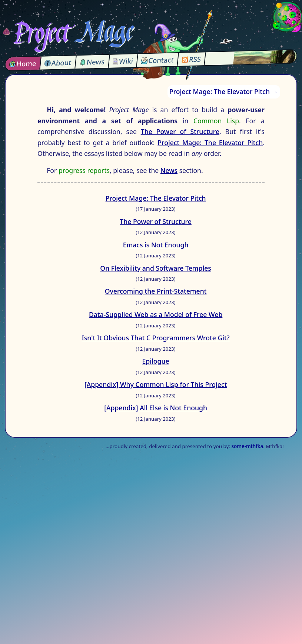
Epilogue (156, 361)
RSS (192, 59)
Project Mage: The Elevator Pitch (210, 143)
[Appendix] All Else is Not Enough (156, 408)
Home (23, 63)
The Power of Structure (180, 131)
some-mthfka (247, 446)
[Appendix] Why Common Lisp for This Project (156, 384)
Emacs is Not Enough (156, 245)
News (92, 62)
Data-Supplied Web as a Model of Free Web (156, 314)
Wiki (123, 61)
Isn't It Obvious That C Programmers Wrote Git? (156, 338)
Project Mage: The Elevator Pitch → (224, 91)
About (58, 63)
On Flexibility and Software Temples (156, 268)
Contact (157, 60)
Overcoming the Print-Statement (156, 291)
